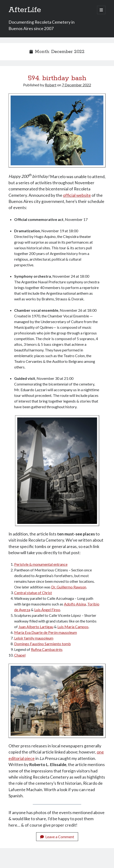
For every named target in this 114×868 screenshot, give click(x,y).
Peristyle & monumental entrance (41, 564)
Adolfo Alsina (75, 604)
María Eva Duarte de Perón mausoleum (46, 632)
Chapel (20, 655)
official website (77, 195)
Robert (51, 85)
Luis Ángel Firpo (47, 610)
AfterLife (25, 10)
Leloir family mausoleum (34, 638)
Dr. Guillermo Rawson (69, 587)
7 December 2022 (76, 85)
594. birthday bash (57, 78)
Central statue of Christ (33, 593)
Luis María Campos (73, 627)
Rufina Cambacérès (47, 649)
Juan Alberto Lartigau (36, 627)
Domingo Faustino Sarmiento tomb (42, 644)
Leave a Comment (57, 837)
